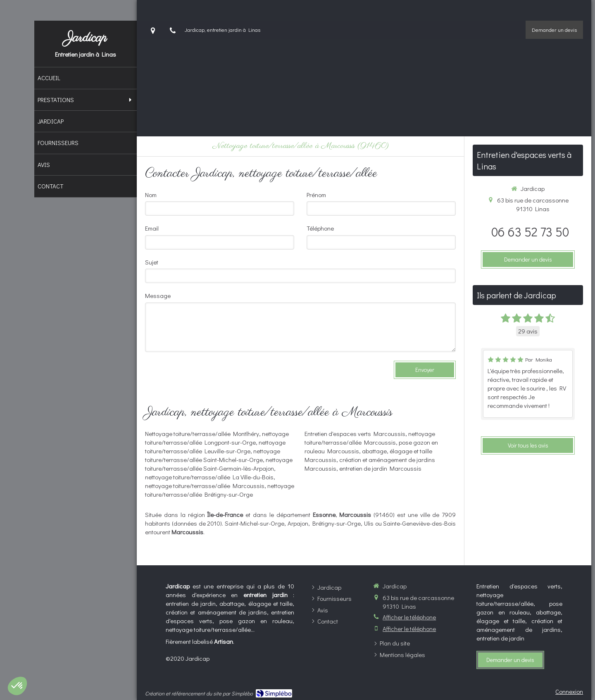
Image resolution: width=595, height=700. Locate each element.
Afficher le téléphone (409, 617)
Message (158, 295)
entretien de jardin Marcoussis (380, 468)
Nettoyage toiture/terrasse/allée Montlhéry (202, 433)
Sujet (152, 262)
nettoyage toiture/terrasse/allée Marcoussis (205, 486)
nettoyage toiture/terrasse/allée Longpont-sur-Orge (217, 438)
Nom (151, 195)
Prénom (316, 195)
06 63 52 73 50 (530, 232)
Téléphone (320, 228)
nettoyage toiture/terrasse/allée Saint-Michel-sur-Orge (213, 455)
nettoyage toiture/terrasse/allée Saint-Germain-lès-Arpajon (219, 464)
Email (152, 228)
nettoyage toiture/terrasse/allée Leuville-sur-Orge (215, 446)
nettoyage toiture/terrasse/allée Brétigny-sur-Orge (220, 490)
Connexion (569, 691)
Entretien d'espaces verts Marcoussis (355, 433)
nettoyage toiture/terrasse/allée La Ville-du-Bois (209, 477)
